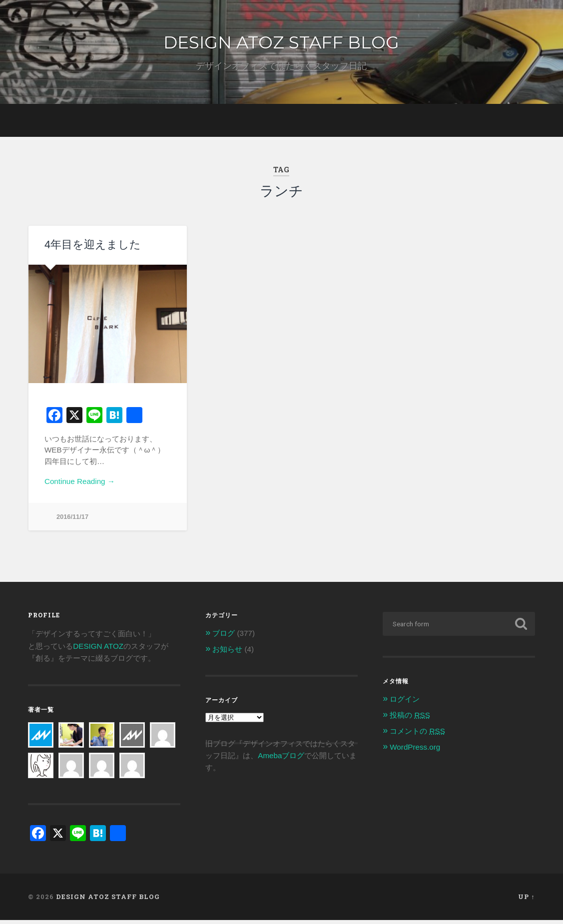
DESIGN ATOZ (98, 650)
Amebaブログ (281, 759)
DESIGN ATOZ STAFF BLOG (281, 44)
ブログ (224, 638)
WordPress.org (415, 751)
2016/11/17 (72, 521)
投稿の (410, 719)
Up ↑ (526, 901)
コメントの (417, 735)
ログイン (405, 703)
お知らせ (227, 653)
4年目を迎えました (91, 249)
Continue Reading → (80, 485)
